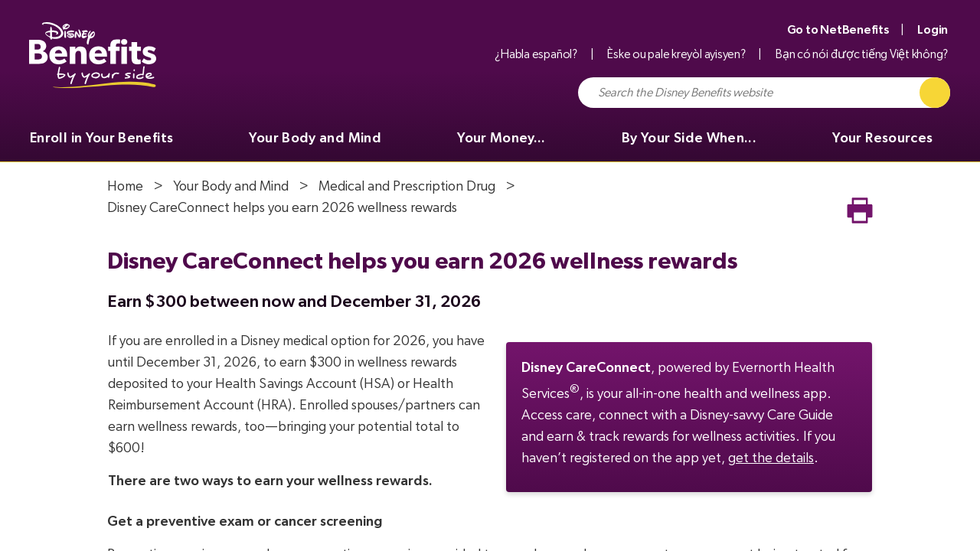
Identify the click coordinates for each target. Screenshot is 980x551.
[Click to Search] (935, 93)
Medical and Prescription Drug (407, 187)
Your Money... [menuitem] (501, 139)
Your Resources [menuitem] (882, 139)
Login (933, 30)
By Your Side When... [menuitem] (689, 139)
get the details (771, 458)
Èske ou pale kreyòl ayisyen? (676, 54)
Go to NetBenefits (838, 30)
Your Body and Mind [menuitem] (315, 139)
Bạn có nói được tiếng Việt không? (862, 54)
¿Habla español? (536, 54)
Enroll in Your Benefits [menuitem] (101, 139)
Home (125, 187)
